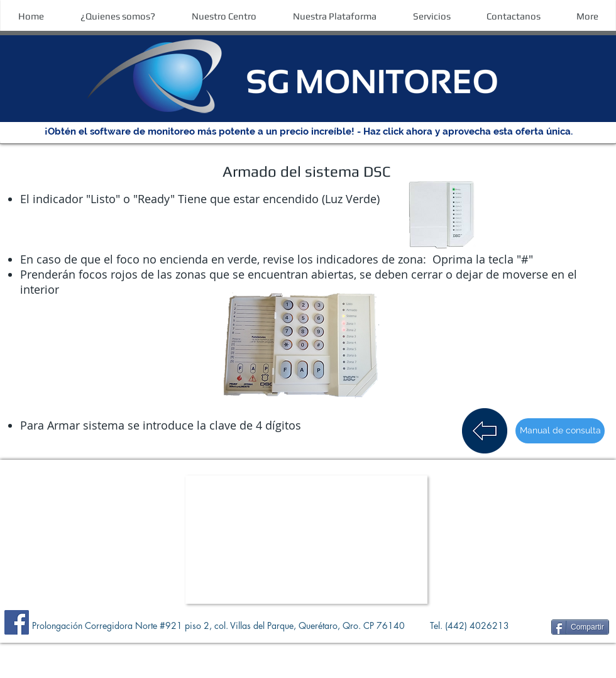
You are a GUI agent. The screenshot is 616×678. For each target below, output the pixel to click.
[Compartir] (580, 627)
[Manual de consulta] (560, 431)
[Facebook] (17, 622)
